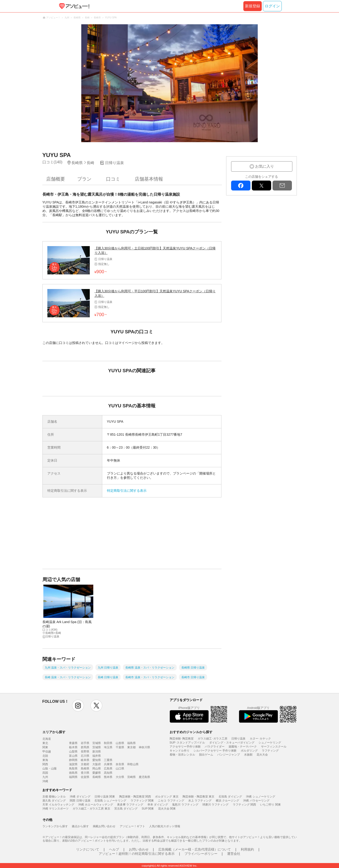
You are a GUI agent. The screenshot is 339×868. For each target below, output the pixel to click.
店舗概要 (56, 179)
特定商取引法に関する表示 (127, 491)
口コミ (113, 179)
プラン (84, 179)
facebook (241, 186)
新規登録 (253, 6)
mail (282, 186)
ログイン (272, 6)
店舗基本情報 (149, 179)
